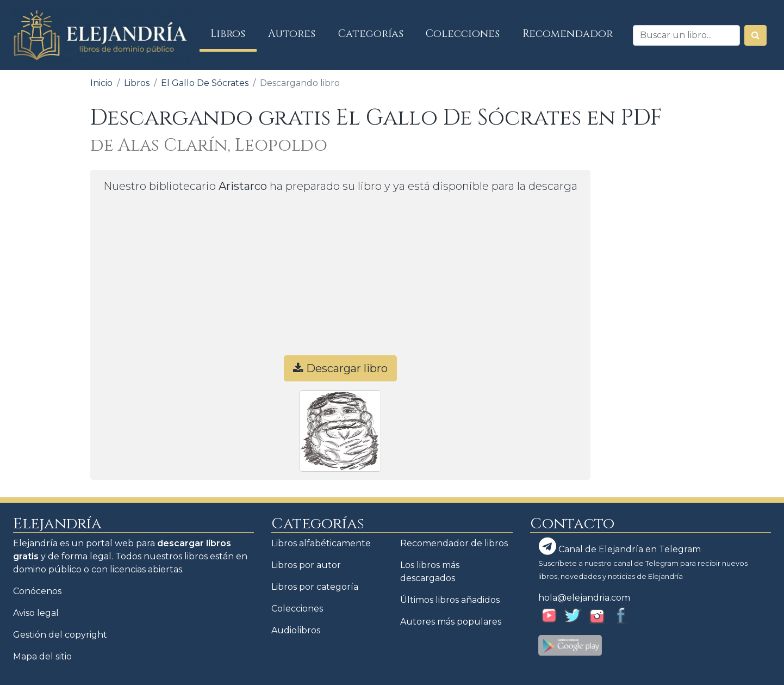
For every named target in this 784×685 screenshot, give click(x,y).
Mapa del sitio (42, 656)
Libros (234, 33)
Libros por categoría (315, 587)
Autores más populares (451, 622)
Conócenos (37, 591)
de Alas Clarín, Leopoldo (209, 146)
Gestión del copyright (60, 635)
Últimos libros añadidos (450, 600)
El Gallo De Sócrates (205, 83)
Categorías (371, 34)
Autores (292, 34)
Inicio (101, 83)
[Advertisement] (340, 279)
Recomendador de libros (454, 543)
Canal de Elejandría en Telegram (620, 546)
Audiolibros (296, 630)
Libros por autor (306, 565)
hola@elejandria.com (584, 598)
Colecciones (463, 34)
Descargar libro (340, 368)
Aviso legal (36, 613)
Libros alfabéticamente (321, 543)
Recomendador (568, 34)
